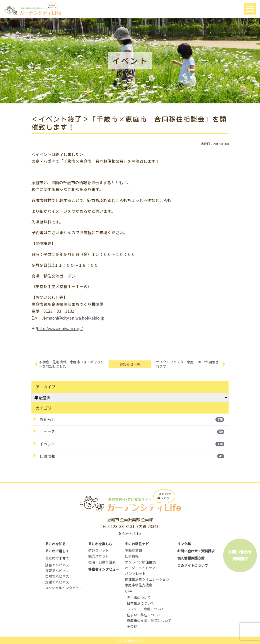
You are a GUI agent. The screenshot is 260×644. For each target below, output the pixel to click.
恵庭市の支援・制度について (149, 620)
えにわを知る (55, 544)
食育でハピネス (57, 570)
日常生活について (141, 603)
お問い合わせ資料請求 (240, 555)
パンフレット (135, 573)
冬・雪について (139, 597)
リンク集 (184, 544)
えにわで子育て (57, 558)
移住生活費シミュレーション (147, 579)
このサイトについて (193, 565)
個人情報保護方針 (191, 558)
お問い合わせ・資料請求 (196, 551)
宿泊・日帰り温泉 (102, 562)
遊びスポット (99, 550)
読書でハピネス (57, 565)
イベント (132, 444)
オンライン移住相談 (140, 562)
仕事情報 (132, 456)
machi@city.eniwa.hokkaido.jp (75, 318)
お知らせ (132, 419)
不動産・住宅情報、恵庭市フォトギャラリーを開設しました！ (71, 364)
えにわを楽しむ (100, 544)
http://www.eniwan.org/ (60, 328)
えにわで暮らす (57, 551)
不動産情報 (133, 550)
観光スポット (99, 556)
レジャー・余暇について (146, 609)
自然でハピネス (57, 576)
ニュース (132, 432)
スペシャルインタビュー (64, 588)
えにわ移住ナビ (137, 544)
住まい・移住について (144, 615)
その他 (132, 626)
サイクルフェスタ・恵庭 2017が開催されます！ (187, 364)
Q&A (128, 591)
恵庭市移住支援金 (139, 585)
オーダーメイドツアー (142, 568)
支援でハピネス (57, 582)
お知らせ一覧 (130, 364)
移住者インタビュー (104, 569)
